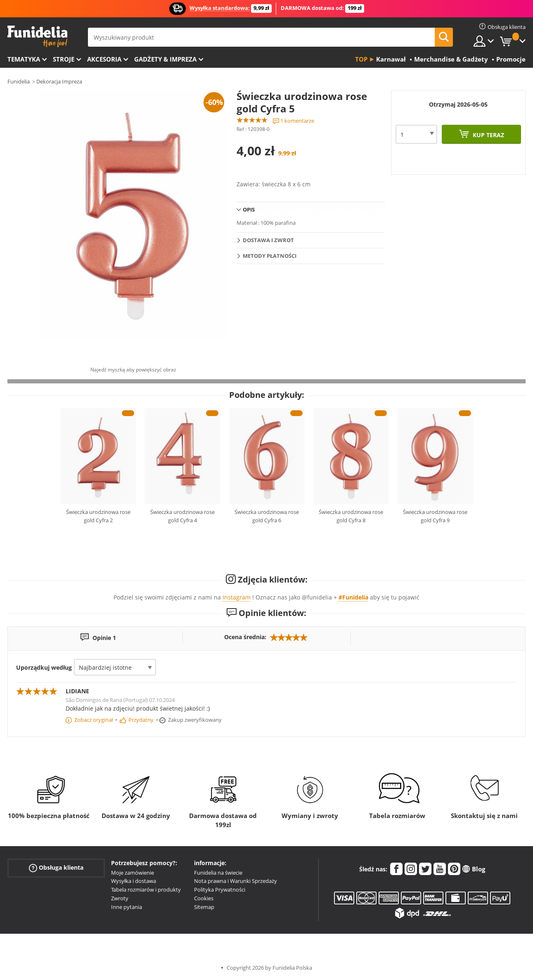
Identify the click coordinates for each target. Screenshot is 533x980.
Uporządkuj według (44, 667)
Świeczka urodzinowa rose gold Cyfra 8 (351, 516)
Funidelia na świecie (218, 873)
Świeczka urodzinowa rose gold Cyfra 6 (267, 516)
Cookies (204, 898)
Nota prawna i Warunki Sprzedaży (236, 881)
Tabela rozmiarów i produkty (146, 890)
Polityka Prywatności (220, 890)
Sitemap (204, 907)
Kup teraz (488, 135)
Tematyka (24, 59)
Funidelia (19, 81)
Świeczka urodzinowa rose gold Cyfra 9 (435, 516)
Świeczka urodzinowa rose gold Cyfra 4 (182, 516)
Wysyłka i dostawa (134, 881)
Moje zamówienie (133, 873)
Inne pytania (127, 907)
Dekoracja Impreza (59, 81)
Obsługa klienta (56, 867)
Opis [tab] (249, 209)
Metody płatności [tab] (270, 256)
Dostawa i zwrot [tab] (268, 240)
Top (361, 59)
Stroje (64, 59)
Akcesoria (104, 59)
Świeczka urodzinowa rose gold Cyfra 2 (98, 516)
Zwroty (120, 898)
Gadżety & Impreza (165, 59)
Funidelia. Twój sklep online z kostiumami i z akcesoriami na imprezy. (37, 37)
